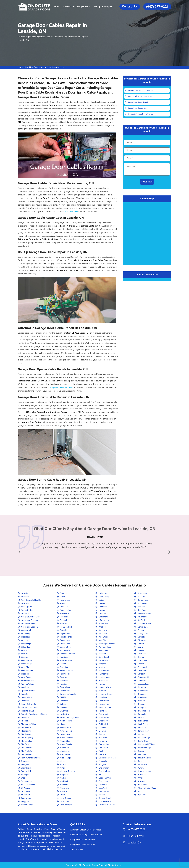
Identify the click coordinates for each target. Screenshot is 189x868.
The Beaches (27, 754)
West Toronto (27, 660)
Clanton (141, 644)
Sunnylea (25, 764)
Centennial (143, 667)
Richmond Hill (66, 627)
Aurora (141, 768)
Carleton (142, 674)
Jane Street (104, 657)
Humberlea (104, 680)
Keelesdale (104, 650)
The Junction (27, 741)
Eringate (103, 764)
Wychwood (26, 630)
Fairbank (103, 754)
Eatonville (103, 785)
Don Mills (142, 607)
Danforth (142, 620)
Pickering (64, 667)
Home (57, 6)
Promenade (65, 650)
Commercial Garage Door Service (140, 96)
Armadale (142, 775)
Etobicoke (104, 761)
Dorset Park (143, 600)
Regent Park (66, 634)
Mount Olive (66, 741)
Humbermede (105, 677)
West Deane (27, 677)
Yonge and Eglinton (30, 627)
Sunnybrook (27, 768)
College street (144, 634)
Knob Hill (103, 627)
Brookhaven (143, 691)
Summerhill (26, 771)
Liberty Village (106, 597)
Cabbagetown (144, 684)
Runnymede (65, 600)
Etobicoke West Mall (108, 758)
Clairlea (141, 650)
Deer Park (142, 610)
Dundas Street (106, 798)
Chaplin (141, 664)
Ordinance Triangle (69, 694)
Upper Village (27, 697)
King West (104, 637)
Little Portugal (67, 805)
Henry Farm (104, 701)
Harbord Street (106, 707)
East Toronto (105, 791)
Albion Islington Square (148, 788)
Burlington (142, 687)
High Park (103, 697)
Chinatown (143, 660)
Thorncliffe (26, 728)
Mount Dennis (66, 744)
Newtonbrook (66, 731)
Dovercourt (143, 597)
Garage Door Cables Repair (138, 102)
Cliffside (142, 637)
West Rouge (27, 664)
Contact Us (130, 6)
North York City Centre (70, 717)
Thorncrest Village (30, 724)
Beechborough (144, 738)
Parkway (64, 677)
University (26, 701)
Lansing (103, 610)
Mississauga (66, 758)
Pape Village (66, 687)
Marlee (63, 778)
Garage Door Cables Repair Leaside (51, 67)
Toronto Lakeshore (30, 707)
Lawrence (103, 607)
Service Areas (77, 849)
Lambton (103, 613)
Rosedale (65, 607)
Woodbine (26, 637)
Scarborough (66, 593)
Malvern (64, 791)
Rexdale (64, 630)
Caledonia (142, 680)
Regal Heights (67, 637)
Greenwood (104, 717)
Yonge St (25, 613)
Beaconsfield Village (147, 744)
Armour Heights (145, 771)
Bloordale (142, 714)
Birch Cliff (142, 728)
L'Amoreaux (104, 620)
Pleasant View (67, 660)
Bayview (142, 751)
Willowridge (27, 644)
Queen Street (66, 647)
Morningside (66, 751)
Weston (25, 657)
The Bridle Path (28, 751)
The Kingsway (28, 738)
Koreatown (104, 623)
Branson (142, 704)
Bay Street (143, 754)
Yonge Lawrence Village (32, 617)
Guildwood (104, 714)
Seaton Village (28, 805)
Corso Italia (143, 627)
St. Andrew (26, 788)
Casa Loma (143, 670)
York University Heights (32, 600)
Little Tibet (65, 801)
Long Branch (66, 798)
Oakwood (64, 701)
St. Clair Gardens (29, 785)
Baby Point (143, 764)
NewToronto (66, 728)
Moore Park (65, 754)
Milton (63, 768)
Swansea (25, 761)
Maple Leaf (65, 788)
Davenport (143, 617)
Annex (141, 778)
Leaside (29, 67)
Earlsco (102, 795)
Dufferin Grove (106, 801)
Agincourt (142, 795)
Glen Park (103, 731)
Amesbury (142, 781)
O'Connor (64, 711)
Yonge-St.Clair (28, 610)
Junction (103, 654)
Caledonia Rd (144, 677)
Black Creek (143, 724)
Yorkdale (25, 597)
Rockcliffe (65, 613)
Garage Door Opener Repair (138, 108)
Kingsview (104, 634)
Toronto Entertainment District (35, 714)
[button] (22, 552)
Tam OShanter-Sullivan (32, 758)
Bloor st (141, 717)
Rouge (63, 603)
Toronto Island (28, 711)
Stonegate (26, 775)
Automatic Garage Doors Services (141, 91)
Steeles (25, 778)
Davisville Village (146, 613)
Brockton (142, 694)
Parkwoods (65, 674)
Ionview (103, 667)
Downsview (143, 593)
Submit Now (147, 182)
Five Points (104, 748)
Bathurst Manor (145, 758)
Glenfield (103, 728)
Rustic (63, 597)
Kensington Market (108, 644)
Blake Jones (144, 721)
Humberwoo (105, 674)
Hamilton (103, 711)
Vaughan (25, 687)
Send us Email (136, 836)
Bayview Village (145, 748)
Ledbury (103, 600)
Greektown (104, 721)
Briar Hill (142, 701)
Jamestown (104, 660)
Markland (64, 781)
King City (103, 640)
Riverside (65, 617)
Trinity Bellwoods (29, 704)
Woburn (25, 640)
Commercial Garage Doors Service (86, 835)
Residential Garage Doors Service (140, 114)
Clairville (142, 647)
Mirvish (64, 761)
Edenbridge (104, 781)
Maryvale (64, 775)
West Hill (25, 674)
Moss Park (65, 748)
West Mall (26, 667)
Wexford (25, 654)
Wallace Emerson (29, 680)
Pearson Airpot (67, 670)
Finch (101, 751)
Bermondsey (144, 731)
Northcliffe (65, 714)
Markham (64, 785)
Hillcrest (103, 691)
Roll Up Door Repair (103, 6)
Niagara (64, 724)
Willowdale (26, 647)
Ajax (140, 791)
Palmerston (65, 691)
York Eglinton (27, 607)
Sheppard (26, 801)
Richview (64, 623)
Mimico (64, 764)
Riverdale (64, 620)
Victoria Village (28, 684)
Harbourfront (105, 704)
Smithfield (26, 791)
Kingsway (103, 630)
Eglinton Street (106, 778)
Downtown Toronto (108, 805)
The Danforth (27, 748)
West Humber (28, 670)
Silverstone (27, 798)
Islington (103, 664)
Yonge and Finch (29, 623)
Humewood (104, 670)
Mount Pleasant (67, 738)
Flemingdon (104, 744)
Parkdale (64, 684)
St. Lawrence (27, 781)
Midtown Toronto (68, 771)
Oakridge (64, 707)
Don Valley (143, 603)
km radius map (147, 234)
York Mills (26, 603)
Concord (142, 630)
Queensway (65, 640)
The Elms (26, 744)
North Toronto (66, 721)
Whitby (24, 650)
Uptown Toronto (28, 691)
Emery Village (105, 771)
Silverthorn (26, 795)
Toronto (25, 694)
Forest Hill (104, 741)
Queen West (66, 644)
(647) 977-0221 (157, 7)
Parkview (64, 680)
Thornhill (25, 721)
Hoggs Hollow (106, 687)
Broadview (143, 697)
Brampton (142, 707)
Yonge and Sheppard (31, 620)
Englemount (104, 768)
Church (141, 657)
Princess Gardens (68, 654)
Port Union (65, 657)
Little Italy (104, 593)
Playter (63, 664)
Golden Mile (104, 724)
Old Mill (64, 697)
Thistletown (27, 731)
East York (103, 788)
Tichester (26, 717)
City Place (142, 654)
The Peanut (26, 734)
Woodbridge (27, 634)
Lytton (63, 795)
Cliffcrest (142, 640)
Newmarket (65, 734)
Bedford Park (144, 741)
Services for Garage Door (76, 6)
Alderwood (143, 785)
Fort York (103, 738)
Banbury (141, 761)
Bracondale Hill (145, 711)
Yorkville (25, 593)
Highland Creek (106, 694)
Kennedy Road (106, 647)
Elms (101, 775)
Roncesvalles (66, 610)
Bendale (142, 734)
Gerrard (102, 734)
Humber (103, 684)
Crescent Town (145, 623)
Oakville (64, 704)
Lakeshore (104, 617)
